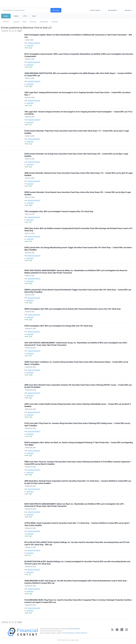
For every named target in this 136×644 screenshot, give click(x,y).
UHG (30, 356)
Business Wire (30, 46)
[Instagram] (127, 632)
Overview (16, 22)
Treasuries (55, 22)
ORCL (31, 536)
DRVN (31, 205)
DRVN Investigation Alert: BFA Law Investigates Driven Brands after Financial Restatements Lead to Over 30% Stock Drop (73, 309)
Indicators (128, 10)
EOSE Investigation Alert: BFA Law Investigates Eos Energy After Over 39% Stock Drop (59, 326)
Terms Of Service (82, 633)
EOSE (31, 167)
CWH (31, 105)
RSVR (31, 284)
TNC (30, 125)
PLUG (31, 144)
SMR (30, 186)
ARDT (31, 417)
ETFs (25, 16)
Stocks (16, 16)
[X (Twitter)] (112, 632)
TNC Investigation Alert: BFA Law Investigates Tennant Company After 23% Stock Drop (59, 211)
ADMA (31, 86)
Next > (20, 31)
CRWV (31, 375)
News (24, 22)
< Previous (5, 31)
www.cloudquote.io (74, 629)
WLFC (31, 67)
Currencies (33, 22)
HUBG (31, 594)
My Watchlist (112, 10)
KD (30, 555)
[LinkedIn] (122, 632)
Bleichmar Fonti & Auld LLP (34, 43)
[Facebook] (117, 632)
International (44, 22)
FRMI (31, 475)
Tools (34, 16)
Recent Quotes (95, 10)
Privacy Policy (69, 633)
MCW (31, 48)
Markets (6, 16)
